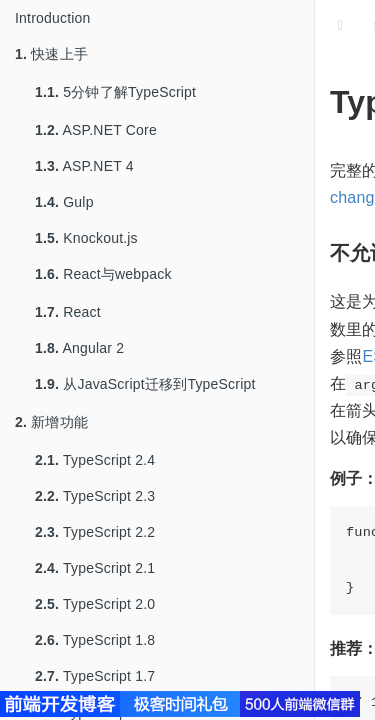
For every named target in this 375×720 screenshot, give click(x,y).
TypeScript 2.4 (95, 460)
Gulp (64, 202)
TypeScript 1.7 (95, 676)
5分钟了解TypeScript (115, 92)
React (68, 312)
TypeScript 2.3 (95, 496)
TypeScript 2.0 (95, 604)
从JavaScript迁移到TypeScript (145, 384)
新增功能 (51, 422)
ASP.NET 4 (84, 166)
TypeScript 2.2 (95, 532)
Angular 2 (79, 348)
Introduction (53, 18)
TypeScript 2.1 (95, 568)
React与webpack (103, 274)
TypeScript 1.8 (95, 640)
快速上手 (51, 54)
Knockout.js (86, 238)
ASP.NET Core (96, 130)
